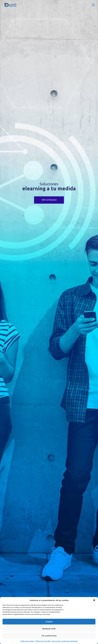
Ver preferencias (49, 636)
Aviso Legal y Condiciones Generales (65, 641)
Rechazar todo (49, 629)
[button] (94, 600)
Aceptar (49, 622)
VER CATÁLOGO (49, 200)
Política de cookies (27, 641)
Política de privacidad (43, 641)
